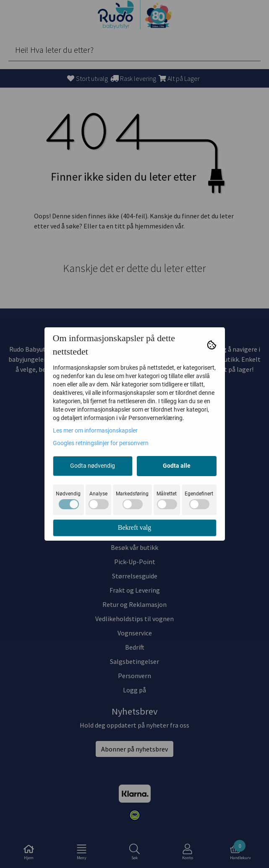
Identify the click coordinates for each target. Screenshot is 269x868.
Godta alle (177, 466)
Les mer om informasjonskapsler (95, 430)
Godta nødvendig (93, 466)
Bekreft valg (135, 527)
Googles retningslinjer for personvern (101, 443)
